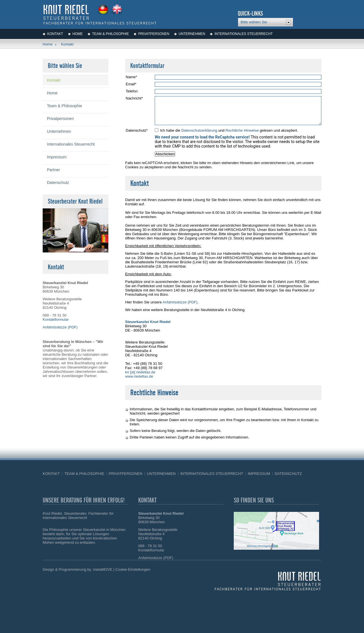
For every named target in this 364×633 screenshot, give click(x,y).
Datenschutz (58, 183)
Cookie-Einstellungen (133, 569)
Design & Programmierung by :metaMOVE (77, 569)
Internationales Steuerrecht (243, 34)
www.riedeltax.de (139, 376)
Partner (53, 170)
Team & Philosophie (110, 34)
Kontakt (55, 34)
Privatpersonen (154, 34)
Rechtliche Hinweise (242, 130)
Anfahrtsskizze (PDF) (180, 302)
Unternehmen (192, 34)
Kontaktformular (56, 319)
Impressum (57, 157)
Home (78, 34)
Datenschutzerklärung (199, 130)
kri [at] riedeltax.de (140, 372)
